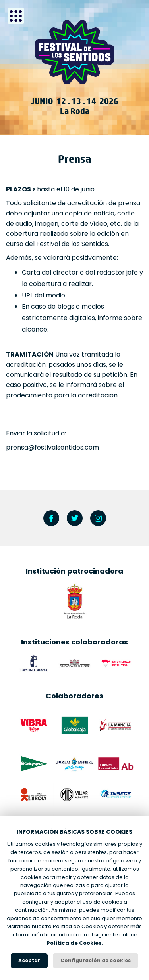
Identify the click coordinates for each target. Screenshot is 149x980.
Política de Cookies (74, 943)
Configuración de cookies (96, 960)
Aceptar (29, 960)
